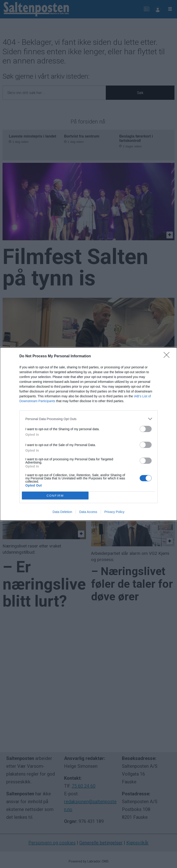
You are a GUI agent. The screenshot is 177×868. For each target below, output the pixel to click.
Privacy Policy (114, 512)
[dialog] (88, 434)
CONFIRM (55, 495)
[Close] (168, 356)
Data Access (88, 512)
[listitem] (88, 419)
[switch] (146, 429)
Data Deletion (62, 512)
